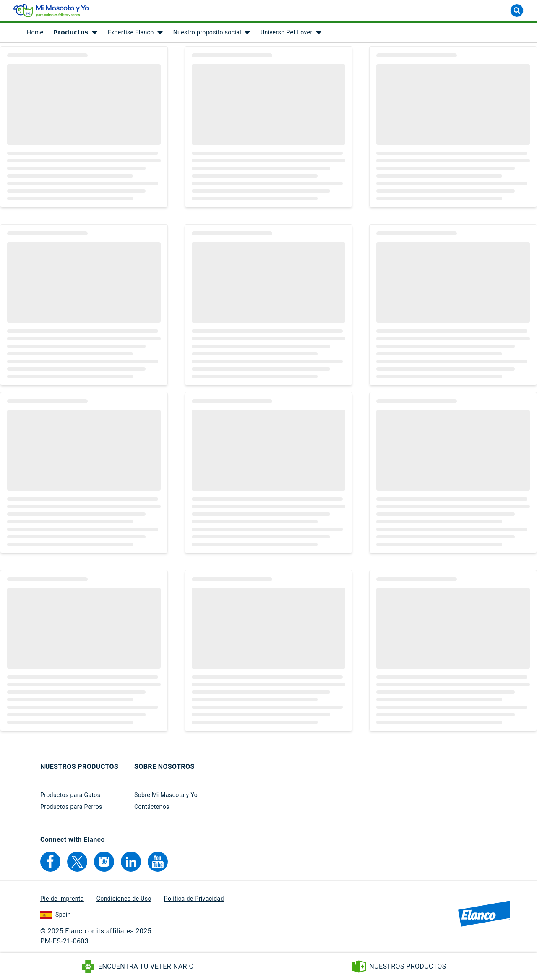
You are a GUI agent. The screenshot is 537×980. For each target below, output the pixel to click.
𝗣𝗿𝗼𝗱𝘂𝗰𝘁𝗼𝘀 (71, 34)
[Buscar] (517, 12)
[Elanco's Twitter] (77, 862)
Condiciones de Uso (124, 899)
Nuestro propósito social (207, 34)
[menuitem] (35, 34)
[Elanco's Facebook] (50, 862)
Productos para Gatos (70, 795)
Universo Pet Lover (286, 34)
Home (35, 34)
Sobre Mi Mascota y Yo (166, 795)
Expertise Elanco (131, 34)
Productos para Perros (71, 807)
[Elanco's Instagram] (104, 862)
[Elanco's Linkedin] (131, 862)
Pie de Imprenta (62, 899)
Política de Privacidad (194, 899)
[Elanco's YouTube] (158, 862)
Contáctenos (152, 807)
